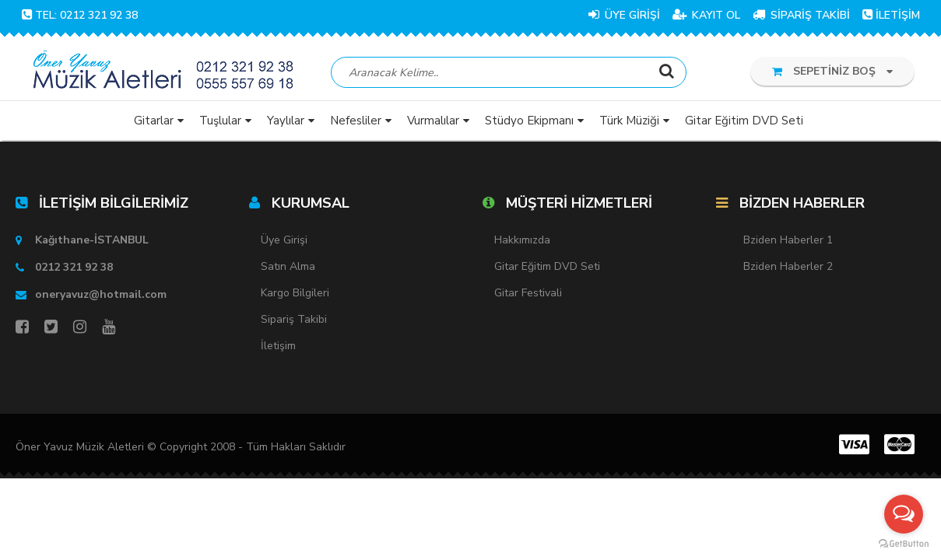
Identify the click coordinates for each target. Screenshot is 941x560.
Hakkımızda (522, 240)
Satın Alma (288, 266)
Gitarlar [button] (154, 121)
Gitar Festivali (528, 293)
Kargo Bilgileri (295, 293)
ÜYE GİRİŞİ (624, 15)
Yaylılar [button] (286, 121)
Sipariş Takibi (294, 319)
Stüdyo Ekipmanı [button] (529, 121)
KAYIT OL (706, 15)
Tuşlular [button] (220, 121)
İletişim (278, 346)
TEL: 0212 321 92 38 (80, 15)
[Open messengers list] (904, 514)
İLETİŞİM (891, 15)
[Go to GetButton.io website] (904, 544)
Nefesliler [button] (356, 121)
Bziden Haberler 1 (788, 240)
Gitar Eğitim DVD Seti (547, 266)
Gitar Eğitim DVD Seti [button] (744, 121)
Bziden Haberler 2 (788, 266)
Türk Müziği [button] (629, 121)
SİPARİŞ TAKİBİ (801, 15)
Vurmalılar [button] (433, 121)
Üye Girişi (284, 240)
